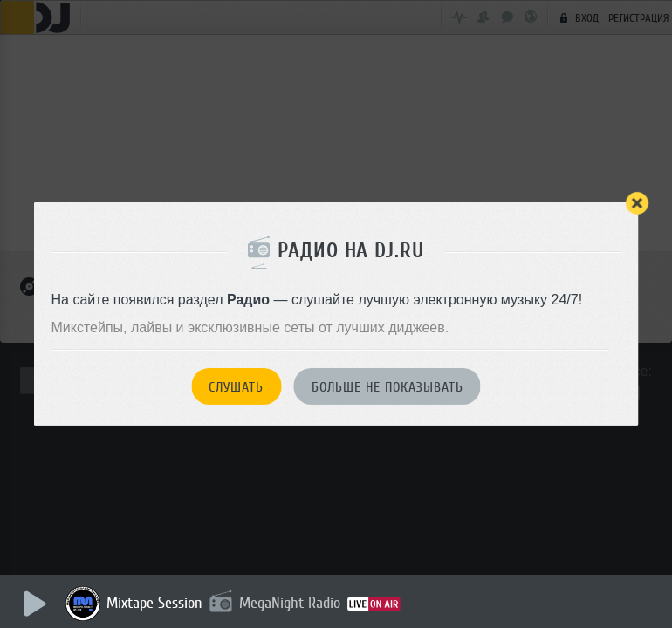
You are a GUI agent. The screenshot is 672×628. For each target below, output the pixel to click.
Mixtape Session (154, 603)
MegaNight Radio (290, 603)
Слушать (236, 387)
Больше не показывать (387, 387)
